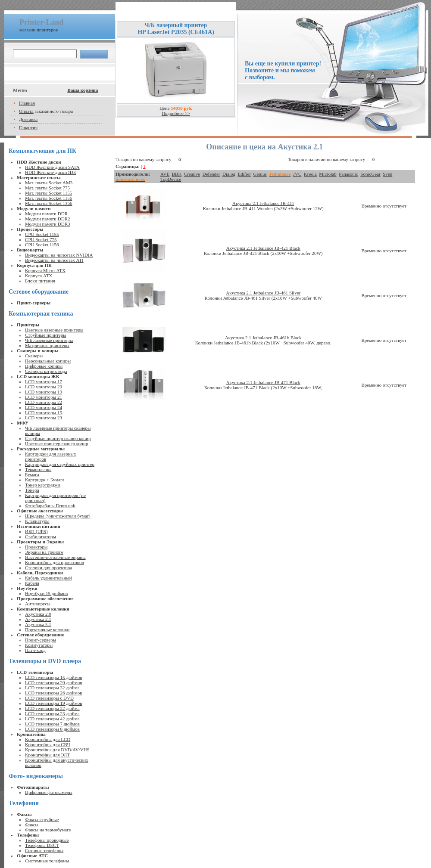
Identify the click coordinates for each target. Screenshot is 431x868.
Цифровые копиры (44, 366)
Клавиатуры (37, 521)
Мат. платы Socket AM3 (49, 183)
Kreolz (310, 174)
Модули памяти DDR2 (47, 219)
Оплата (26, 111)
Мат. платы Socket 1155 (48, 193)
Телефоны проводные (47, 840)
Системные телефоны (47, 861)
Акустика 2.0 (38, 614)
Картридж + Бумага (45, 480)
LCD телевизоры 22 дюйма (52, 708)
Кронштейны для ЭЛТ (47, 755)
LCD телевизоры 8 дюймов (52, 729)
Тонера (32, 490)
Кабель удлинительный (48, 578)
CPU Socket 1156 (42, 245)
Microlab (328, 174)
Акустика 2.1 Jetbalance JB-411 (263, 203)
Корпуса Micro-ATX (45, 270)
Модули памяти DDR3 (47, 224)
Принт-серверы (41, 640)
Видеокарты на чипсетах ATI (54, 260)
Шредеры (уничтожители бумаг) (58, 516)
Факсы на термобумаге (48, 830)
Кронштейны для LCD (48, 739)
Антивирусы (38, 604)
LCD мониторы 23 (44, 418)
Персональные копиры (48, 361)
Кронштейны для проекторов (55, 562)
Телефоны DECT (42, 845)
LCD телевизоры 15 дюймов (53, 677)
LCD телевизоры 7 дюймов (52, 724)
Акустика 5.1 (38, 624)
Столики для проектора (48, 567)
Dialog (229, 174)
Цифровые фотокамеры (49, 792)
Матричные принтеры (47, 345)
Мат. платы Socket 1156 (48, 198)
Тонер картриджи (42, 485)
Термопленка (38, 469)
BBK (177, 174)
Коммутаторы (39, 645)
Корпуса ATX (39, 276)
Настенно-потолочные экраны (55, 557)
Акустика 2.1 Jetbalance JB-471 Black (263, 382)
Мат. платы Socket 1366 (48, 203)
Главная (27, 103)
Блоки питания (40, 281)
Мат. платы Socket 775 (47, 188)
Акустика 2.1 (38, 619)
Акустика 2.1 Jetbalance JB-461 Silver (263, 293)
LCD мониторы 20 (44, 387)
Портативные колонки (47, 629)
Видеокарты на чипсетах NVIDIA (59, 255)
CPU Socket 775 (41, 239)
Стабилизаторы (41, 536)
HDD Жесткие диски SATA (52, 167)
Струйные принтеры (46, 335)
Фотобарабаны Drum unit (50, 505)
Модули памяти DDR (46, 214)
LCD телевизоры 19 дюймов (53, 703)
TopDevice (171, 179)
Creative (192, 174)
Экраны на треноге (44, 552)
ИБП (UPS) (36, 531)
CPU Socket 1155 (42, 234)
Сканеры (34, 356)
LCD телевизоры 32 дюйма (52, 688)
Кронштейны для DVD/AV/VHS (57, 750)
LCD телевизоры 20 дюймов (53, 682)
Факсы (32, 825)
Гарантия (28, 127)
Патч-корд (35, 650)
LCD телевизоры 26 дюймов (53, 693)
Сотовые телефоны (44, 850)
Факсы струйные (42, 819)
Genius (260, 174)
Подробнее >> (176, 113)
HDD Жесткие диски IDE (50, 172)
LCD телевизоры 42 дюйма (52, 719)
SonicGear (370, 174)
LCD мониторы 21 (44, 397)
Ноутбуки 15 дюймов (46, 593)
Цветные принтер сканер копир (56, 443)
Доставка (28, 119)
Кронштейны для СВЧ (47, 744)
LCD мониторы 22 (44, 402)
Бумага (32, 474)
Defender (211, 174)
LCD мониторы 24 (44, 407)
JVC (297, 174)
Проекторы (36, 547)
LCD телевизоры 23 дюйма (52, 713)
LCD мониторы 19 (44, 392)
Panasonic (348, 174)
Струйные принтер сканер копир (58, 438)
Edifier (245, 174)
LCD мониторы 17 (44, 381)
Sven (387, 174)
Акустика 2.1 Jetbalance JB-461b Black (263, 338)
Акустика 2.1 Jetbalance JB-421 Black (263, 248)
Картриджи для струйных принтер (60, 464)
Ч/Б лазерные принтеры (49, 340)
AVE (165, 174)
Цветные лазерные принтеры (54, 330)
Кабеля (32, 583)
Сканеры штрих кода (46, 371)
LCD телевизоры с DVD (49, 698)
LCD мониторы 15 (44, 412)
